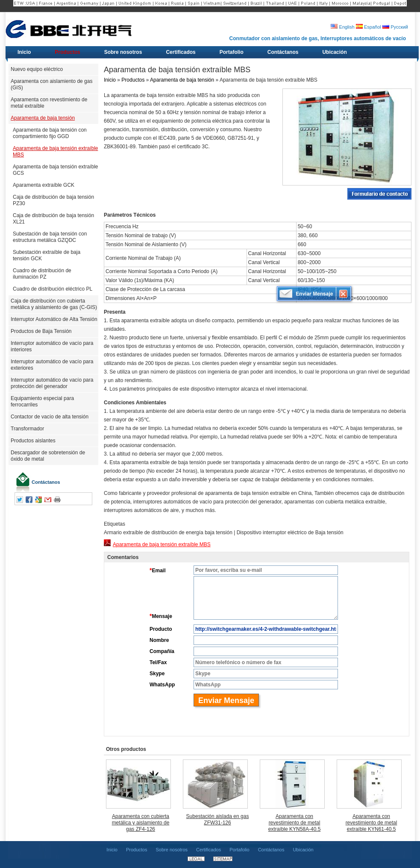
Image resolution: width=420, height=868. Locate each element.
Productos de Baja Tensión (41, 331)
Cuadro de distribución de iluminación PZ (42, 274)
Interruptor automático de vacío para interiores (52, 346)
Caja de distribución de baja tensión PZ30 (53, 200)
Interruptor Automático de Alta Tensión (54, 319)
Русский (395, 27)
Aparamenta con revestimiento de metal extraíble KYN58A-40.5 (295, 823)
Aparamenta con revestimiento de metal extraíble (49, 103)
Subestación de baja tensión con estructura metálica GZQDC (50, 237)
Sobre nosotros (172, 850)
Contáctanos (46, 482)
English (342, 27)
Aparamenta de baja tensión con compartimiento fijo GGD (50, 133)
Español (369, 27)
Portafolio (239, 850)
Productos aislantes (33, 441)
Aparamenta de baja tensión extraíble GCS (55, 170)
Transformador (27, 429)
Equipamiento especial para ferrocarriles (42, 402)
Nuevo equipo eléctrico (37, 69)
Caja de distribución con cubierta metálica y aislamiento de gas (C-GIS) (54, 304)
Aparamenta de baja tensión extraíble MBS (55, 152)
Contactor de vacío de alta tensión (50, 417)
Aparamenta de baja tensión (43, 118)
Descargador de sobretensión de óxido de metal (48, 456)
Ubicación (303, 850)
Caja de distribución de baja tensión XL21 (53, 219)
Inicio (110, 80)
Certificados (209, 850)
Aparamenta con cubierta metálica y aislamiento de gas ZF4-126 (141, 823)
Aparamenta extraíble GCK (44, 185)
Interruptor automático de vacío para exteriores (52, 365)
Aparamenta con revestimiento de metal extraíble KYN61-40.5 (372, 823)
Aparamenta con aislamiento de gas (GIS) (51, 84)
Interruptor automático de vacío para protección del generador (52, 383)
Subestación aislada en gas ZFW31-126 (218, 819)
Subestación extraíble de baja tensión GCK (47, 255)
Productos (133, 80)
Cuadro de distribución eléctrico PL (53, 289)
